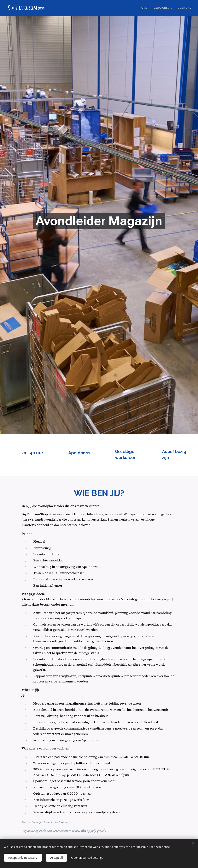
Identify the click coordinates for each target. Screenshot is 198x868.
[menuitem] (147, 8)
